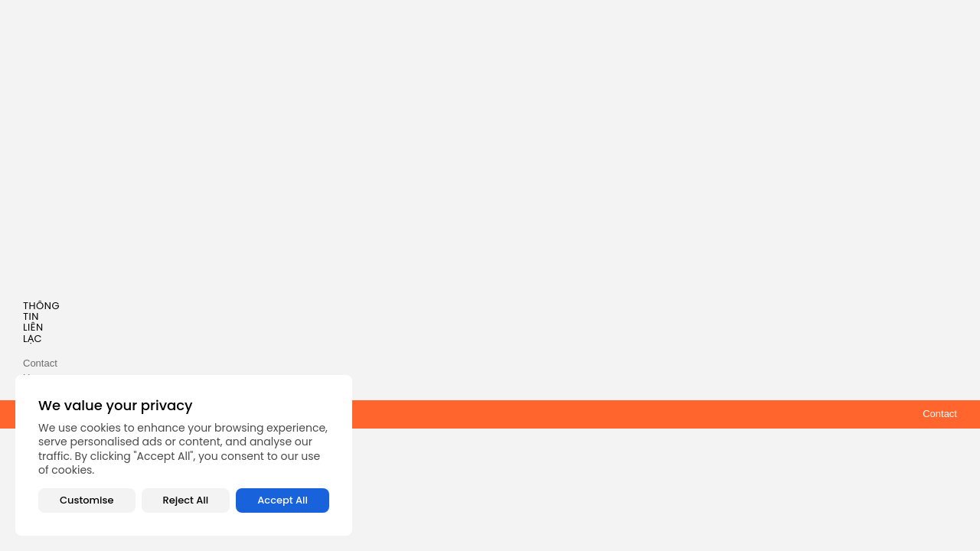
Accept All (283, 500)
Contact (940, 414)
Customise (87, 500)
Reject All (186, 500)
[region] (184, 455)
